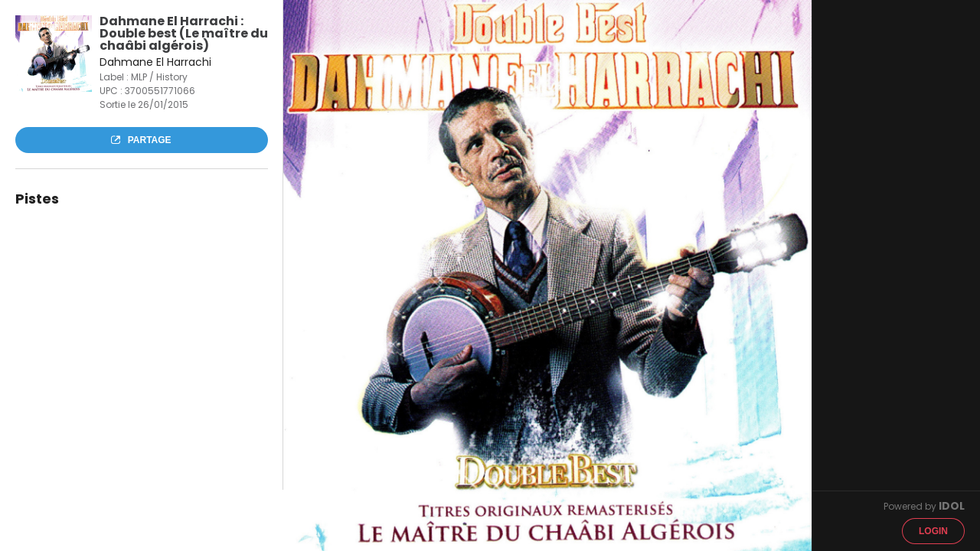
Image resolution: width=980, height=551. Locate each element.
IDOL (952, 506)
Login (933, 531)
